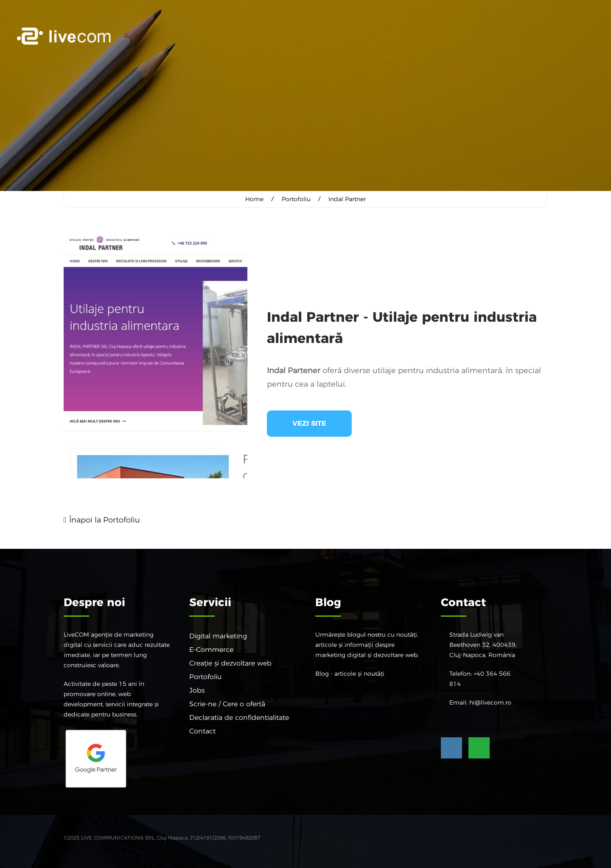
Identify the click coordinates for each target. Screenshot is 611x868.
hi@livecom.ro (490, 702)
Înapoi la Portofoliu (105, 520)
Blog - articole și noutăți (350, 673)
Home (255, 199)
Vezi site (309, 423)
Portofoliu (296, 199)
